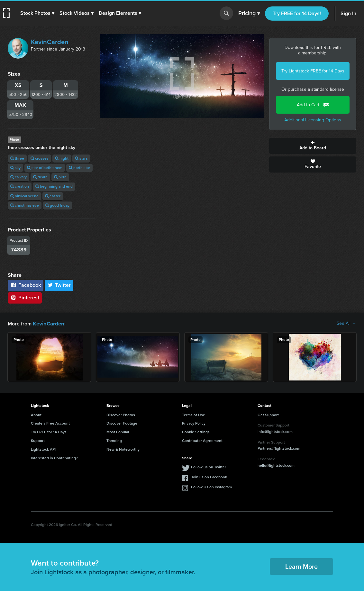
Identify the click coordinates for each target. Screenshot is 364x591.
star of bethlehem (45, 168)
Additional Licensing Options (313, 120)
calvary (18, 177)
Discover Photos (121, 415)
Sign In (348, 13)
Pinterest (25, 298)
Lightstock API (43, 449)
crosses (40, 158)
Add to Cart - (313, 105)
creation (20, 186)
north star (79, 168)
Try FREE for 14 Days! (297, 13)
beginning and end (54, 186)
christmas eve (25, 205)
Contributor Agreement (202, 440)
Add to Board (313, 146)
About (36, 415)
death (40, 177)
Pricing (249, 14)
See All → (346, 324)
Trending (114, 440)
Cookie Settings (196, 432)
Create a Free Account (50, 423)
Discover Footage (122, 423)
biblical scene (24, 196)
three (17, 158)
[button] (38, 13)
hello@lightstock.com (276, 465)
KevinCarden (50, 42)
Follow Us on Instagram (211, 487)
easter (53, 196)
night (62, 158)
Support (38, 440)
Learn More (301, 566)
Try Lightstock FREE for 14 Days (313, 71)
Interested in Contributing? (54, 458)
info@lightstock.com (275, 431)
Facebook (26, 285)
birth (60, 177)
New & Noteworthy (123, 449)
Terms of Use (194, 415)
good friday (57, 205)
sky (15, 168)
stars (81, 158)
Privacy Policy (194, 423)
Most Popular (118, 432)
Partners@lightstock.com (279, 448)
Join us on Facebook (209, 477)
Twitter (59, 285)
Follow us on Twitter (209, 467)
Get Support (268, 415)
